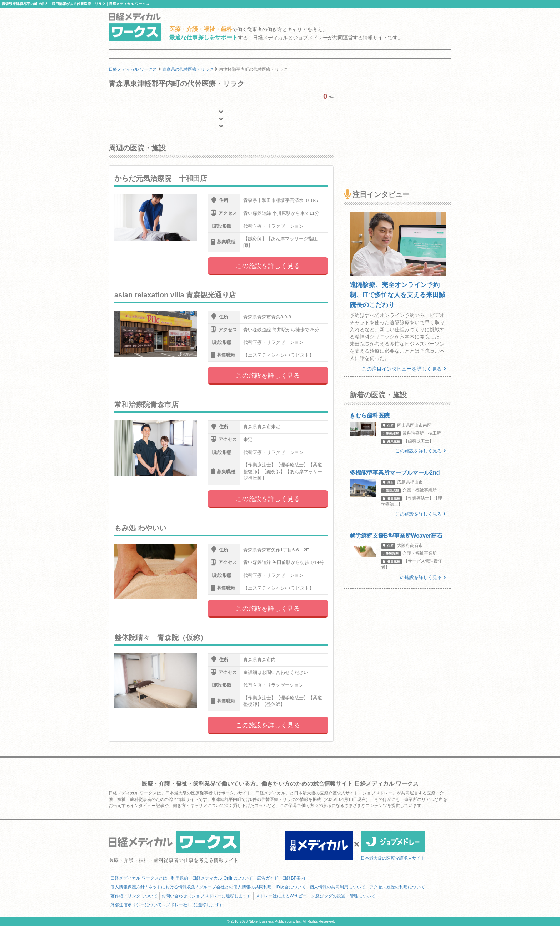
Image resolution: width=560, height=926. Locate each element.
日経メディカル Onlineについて (222, 878)
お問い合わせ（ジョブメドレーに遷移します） (206, 896)
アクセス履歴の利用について (397, 887)
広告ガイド (267, 878)
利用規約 (180, 878)
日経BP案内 (294, 878)
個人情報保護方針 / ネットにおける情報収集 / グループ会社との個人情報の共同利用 (191, 887)
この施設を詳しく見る (268, 266)
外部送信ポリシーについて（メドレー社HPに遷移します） (167, 905)
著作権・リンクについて (134, 896)
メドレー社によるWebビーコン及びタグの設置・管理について (315, 896)
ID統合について (291, 887)
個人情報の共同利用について (337, 887)
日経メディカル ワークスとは (139, 878)
